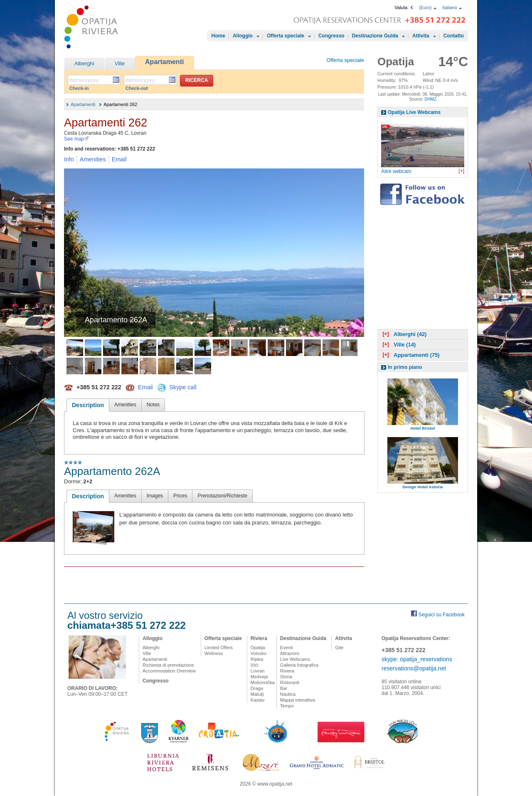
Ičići (255, 665)
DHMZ (430, 99)
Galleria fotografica (299, 665)
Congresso (331, 36)
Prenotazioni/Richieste (222, 496)
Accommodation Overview (169, 671)
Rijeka (257, 659)
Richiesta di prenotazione (168, 665)
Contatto (454, 36)
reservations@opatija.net (414, 668)
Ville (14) (398, 345)
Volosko (259, 653)
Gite (339, 648)
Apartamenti (164, 62)
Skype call (183, 387)
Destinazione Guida (375, 36)
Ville (120, 63)
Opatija (258, 648)
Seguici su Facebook (442, 615)
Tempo (287, 706)
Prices (180, 496)
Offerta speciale (286, 36)
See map (76, 139)
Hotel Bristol (423, 428)
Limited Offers (219, 648)
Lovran (258, 671)
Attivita (421, 36)
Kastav (258, 700)
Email (119, 159)
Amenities (93, 159)
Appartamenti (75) (410, 355)
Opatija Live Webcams (414, 112)
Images (155, 496)
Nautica (288, 694)
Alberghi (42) (404, 334)
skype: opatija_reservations (417, 659)
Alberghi (84, 63)
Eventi (287, 648)
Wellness (214, 653)
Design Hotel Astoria (423, 487)
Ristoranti (290, 682)
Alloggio (243, 36)
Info (69, 159)
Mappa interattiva (298, 700)
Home (218, 36)
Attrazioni (290, 653)
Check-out (137, 88)
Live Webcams (295, 659)
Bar (284, 688)
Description (88, 405)
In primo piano (405, 367)
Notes (153, 405)
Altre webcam (396, 171)
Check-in (79, 88)
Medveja (259, 677)
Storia (286, 677)
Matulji (257, 694)
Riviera (259, 638)
